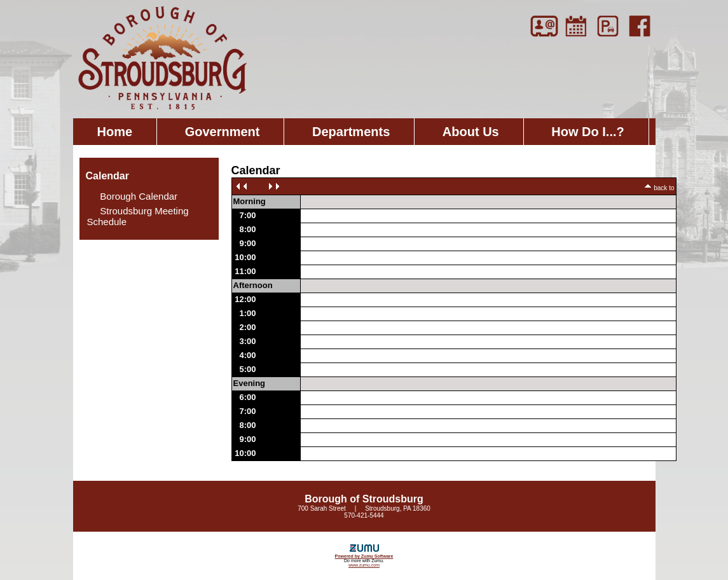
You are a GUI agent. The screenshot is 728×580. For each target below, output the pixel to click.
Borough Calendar (133, 196)
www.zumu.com (364, 565)
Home (115, 132)
